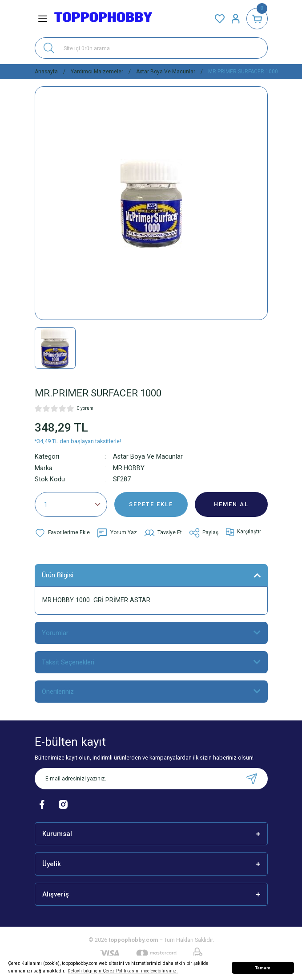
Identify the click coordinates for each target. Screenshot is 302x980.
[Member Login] (236, 19)
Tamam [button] (263, 968)
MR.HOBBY (129, 468)
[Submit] (252, 779)
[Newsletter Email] (151, 779)
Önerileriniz (58, 692)
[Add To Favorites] (62, 533)
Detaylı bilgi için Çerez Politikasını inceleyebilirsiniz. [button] (123, 971)
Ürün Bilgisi (58, 575)
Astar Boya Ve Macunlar (148, 457)
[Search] (151, 48)
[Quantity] (71, 504)
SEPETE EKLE (151, 504)
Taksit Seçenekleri (68, 662)
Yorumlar (55, 633)
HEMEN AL (231, 504)
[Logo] (103, 19)
